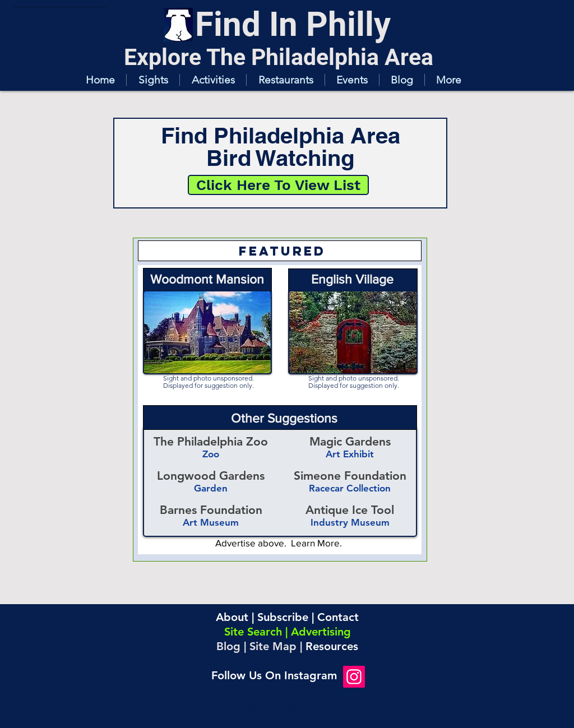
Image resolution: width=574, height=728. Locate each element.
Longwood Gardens (211, 476)
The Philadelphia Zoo (211, 441)
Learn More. (316, 543)
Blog (228, 646)
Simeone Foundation (350, 476)
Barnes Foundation (211, 510)
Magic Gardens (350, 441)
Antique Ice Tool (350, 510)
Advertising (321, 632)
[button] (153, 80)
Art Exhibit (350, 454)
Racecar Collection (350, 488)
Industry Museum (350, 522)
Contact (338, 617)
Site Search (253, 632)
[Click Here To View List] (278, 185)
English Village (352, 279)
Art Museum (211, 522)
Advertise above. (253, 543)
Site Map (273, 646)
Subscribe (283, 617)
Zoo (211, 454)
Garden (211, 488)
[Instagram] (354, 677)
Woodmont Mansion (207, 279)
